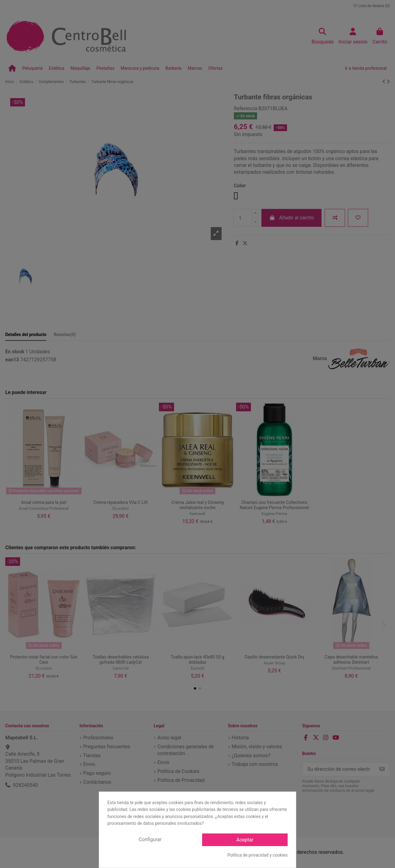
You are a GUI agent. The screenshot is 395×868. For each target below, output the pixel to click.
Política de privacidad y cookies (258, 855)
